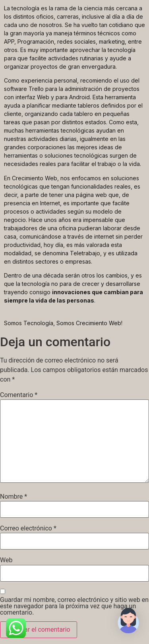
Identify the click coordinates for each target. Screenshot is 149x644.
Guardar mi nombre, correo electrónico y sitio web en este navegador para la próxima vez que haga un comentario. (74, 606)
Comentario (19, 395)
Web (6, 560)
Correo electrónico (28, 528)
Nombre (14, 497)
